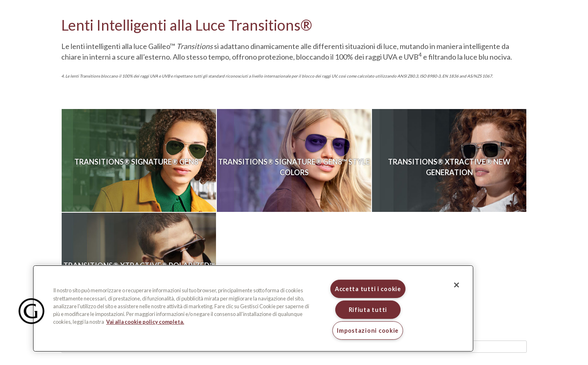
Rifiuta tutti (368, 310)
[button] (31, 311)
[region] (253, 308)
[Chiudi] (457, 285)
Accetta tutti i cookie (368, 289)
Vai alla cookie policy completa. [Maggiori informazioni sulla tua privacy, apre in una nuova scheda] (145, 322)
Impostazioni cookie (368, 331)
